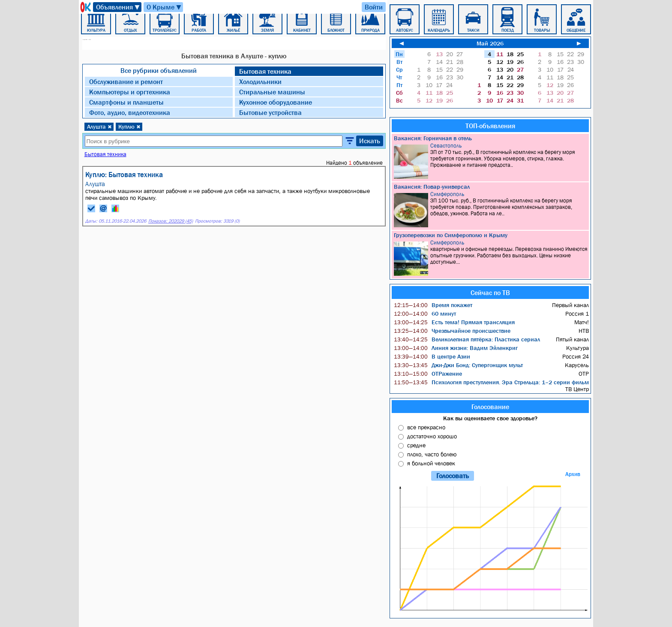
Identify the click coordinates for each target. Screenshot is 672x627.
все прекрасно (426, 427)
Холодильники (260, 81)
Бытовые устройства (270, 112)
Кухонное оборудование (276, 102)
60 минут (425, 313)
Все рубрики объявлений (159, 70)
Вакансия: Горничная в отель (433, 138)
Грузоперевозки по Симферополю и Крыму (451, 235)
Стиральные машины (272, 92)
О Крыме (164, 7)
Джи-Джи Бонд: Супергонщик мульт (458, 365)
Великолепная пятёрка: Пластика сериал (467, 339)
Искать (370, 141)
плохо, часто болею (432, 454)
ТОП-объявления (490, 126)
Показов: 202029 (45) (171, 221)
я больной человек (431, 463)
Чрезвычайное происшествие (452, 331)
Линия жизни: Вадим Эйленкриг (456, 348)
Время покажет (433, 305)
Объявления (118, 7)
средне (416, 445)
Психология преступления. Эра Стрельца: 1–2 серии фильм (491, 382)
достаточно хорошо (432, 436)
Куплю (129, 127)
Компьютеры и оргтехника (130, 92)
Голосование (490, 407)
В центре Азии (432, 356)
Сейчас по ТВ (490, 292)
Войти (374, 7)
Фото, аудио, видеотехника (130, 112)
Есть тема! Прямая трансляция (454, 322)
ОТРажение (428, 374)
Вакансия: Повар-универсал (432, 187)
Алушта (99, 127)
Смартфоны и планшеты (126, 102)
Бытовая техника (265, 71)
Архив (573, 474)
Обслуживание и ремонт (126, 81)
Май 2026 (490, 43)
